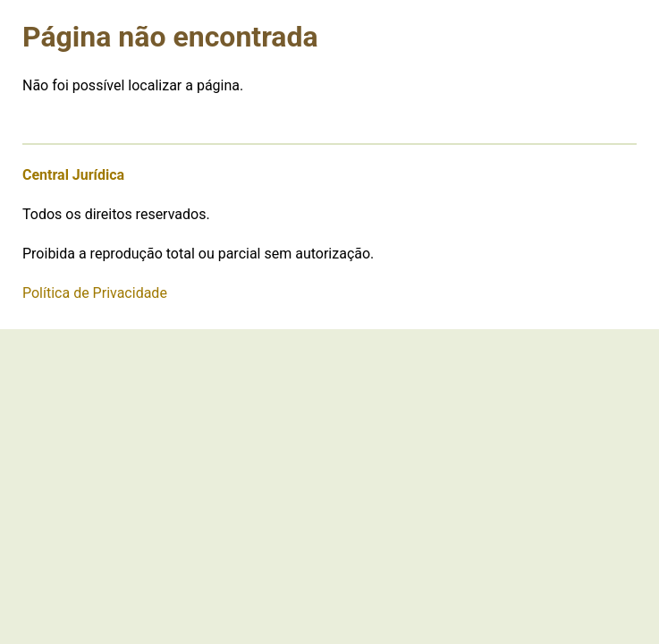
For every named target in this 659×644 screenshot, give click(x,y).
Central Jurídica (73, 175)
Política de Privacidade (95, 293)
